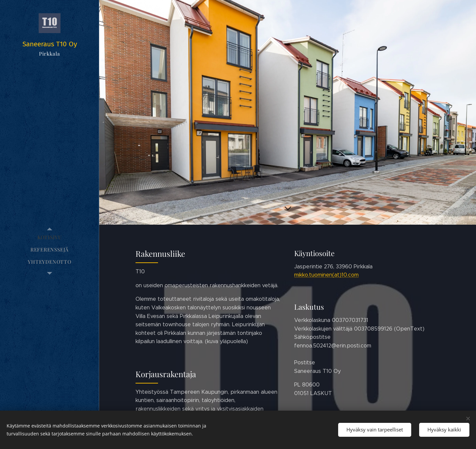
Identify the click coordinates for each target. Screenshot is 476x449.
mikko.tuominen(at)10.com (326, 275)
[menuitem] (50, 237)
